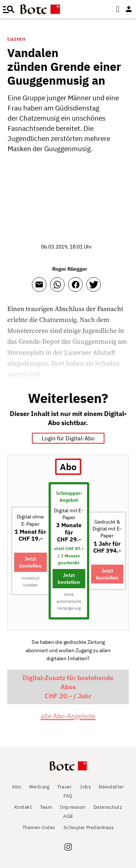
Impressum (73, 807)
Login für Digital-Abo (68, 438)
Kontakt (23, 807)
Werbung (39, 787)
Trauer (65, 787)
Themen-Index (39, 827)
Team (46, 807)
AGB (68, 816)
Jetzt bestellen (30, 562)
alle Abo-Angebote (68, 716)
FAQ (68, 796)
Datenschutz (108, 807)
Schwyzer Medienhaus (89, 827)
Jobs (85, 787)
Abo (17, 787)
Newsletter (111, 787)
